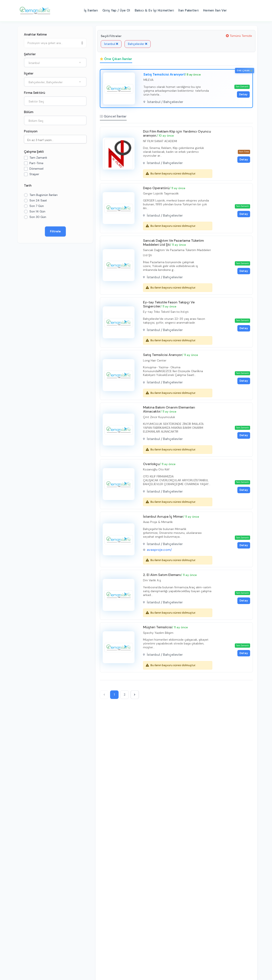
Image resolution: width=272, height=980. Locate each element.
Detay (242, 95)
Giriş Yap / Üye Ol (116, 10)
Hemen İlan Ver (215, 10)
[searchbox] (56, 140)
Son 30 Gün (38, 217)
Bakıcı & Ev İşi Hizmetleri (154, 10)
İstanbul (111, 44)
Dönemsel (36, 169)
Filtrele (55, 232)
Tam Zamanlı (38, 158)
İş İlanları (91, 10)
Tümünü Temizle (239, 36)
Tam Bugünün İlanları (43, 195)
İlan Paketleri (188, 10)
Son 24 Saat (38, 201)
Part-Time (36, 163)
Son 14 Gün (37, 212)
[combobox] (55, 62)
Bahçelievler (138, 44)
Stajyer (34, 174)
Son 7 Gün (37, 206)
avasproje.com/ (160, 559)
